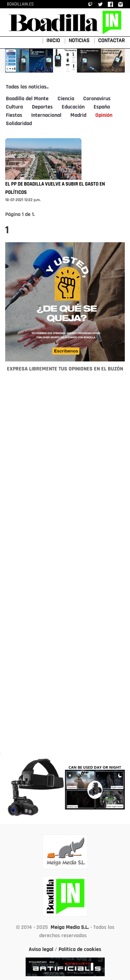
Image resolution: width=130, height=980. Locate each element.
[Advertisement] (65, 567)
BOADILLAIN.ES (20, 4)
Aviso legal (41, 950)
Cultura (14, 107)
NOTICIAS (79, 41)
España (102, 107)
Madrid (78, 115)
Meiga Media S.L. (70, 927)
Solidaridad (19, 124)
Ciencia (66, 99)
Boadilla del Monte (27, 99)
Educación (73, 107)
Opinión (104, 115)
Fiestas (14, 115)
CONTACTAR (111, 41)
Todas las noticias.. (27, 87)
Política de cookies (80, 950)
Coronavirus (97, 99)
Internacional (46, 115)
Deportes (42, 107)
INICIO (53, 41)
